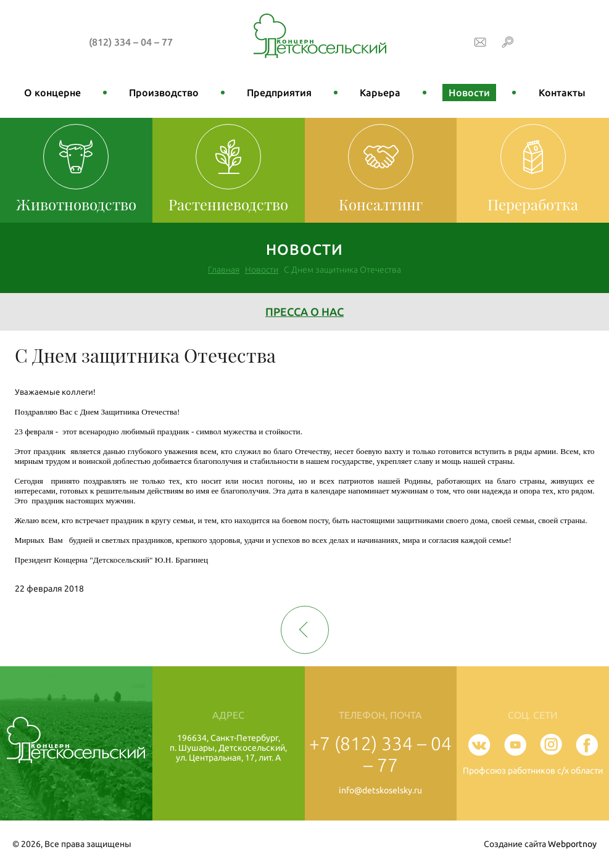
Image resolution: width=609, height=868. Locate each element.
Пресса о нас (304, 312)
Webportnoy (572, 844)
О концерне (52, 93)
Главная (224, 270)
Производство (164, 93)
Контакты (562, 93)
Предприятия (279, 93)
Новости (469, 93)
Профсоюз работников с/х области (533, 771)
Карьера (380, 93)
